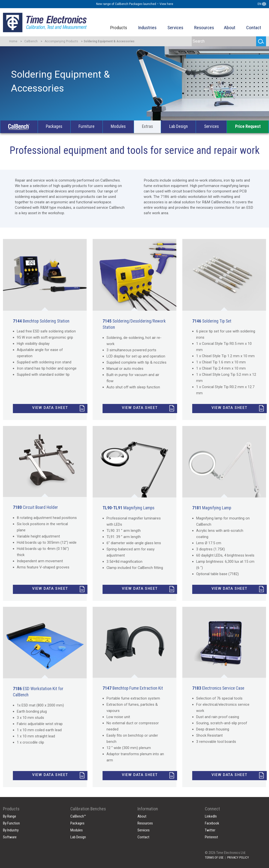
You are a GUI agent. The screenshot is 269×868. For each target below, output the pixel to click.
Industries (147, 28)
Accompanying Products (61, 41)
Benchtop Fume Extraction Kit (133, 688)
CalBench (31, 41)
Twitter (210, 830)
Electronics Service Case (218, 688)
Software (10, 837)
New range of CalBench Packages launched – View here (135, 4)
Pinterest (211, 837)
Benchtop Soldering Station (41, 321)
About (230, 28)
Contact (254, 28)
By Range (10, 816)
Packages (54, 126)
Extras (147, 126)
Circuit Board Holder (35, 507)
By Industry (11, 830)
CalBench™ (78, 816)
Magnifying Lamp (212, 508)
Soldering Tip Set (212, 321)
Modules (118, 126)
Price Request (248, 126)
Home (13, 41)
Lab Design (178, 126)
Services (175, 28)
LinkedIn (211, 816)
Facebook (212, 823)
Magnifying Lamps (128, 508)
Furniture (86, 126)
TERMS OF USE (214, 857)
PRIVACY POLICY (238, 857)
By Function (11, 823)
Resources (204, 28)
